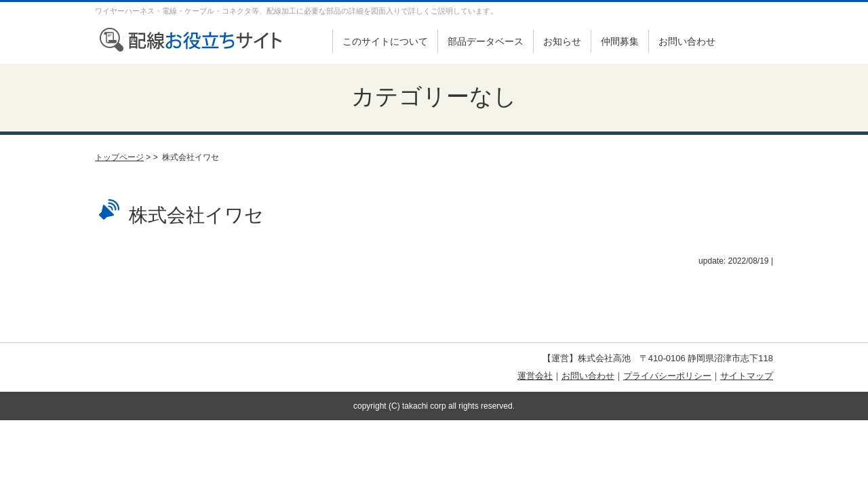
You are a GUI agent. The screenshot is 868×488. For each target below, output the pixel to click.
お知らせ (562, 41)
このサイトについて (385, 41)
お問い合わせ (687, 41)
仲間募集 (620, 41)
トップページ (119, 157)
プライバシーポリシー (667, 376)
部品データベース (486, 41)
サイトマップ (747, 376)
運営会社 (535, 376)
